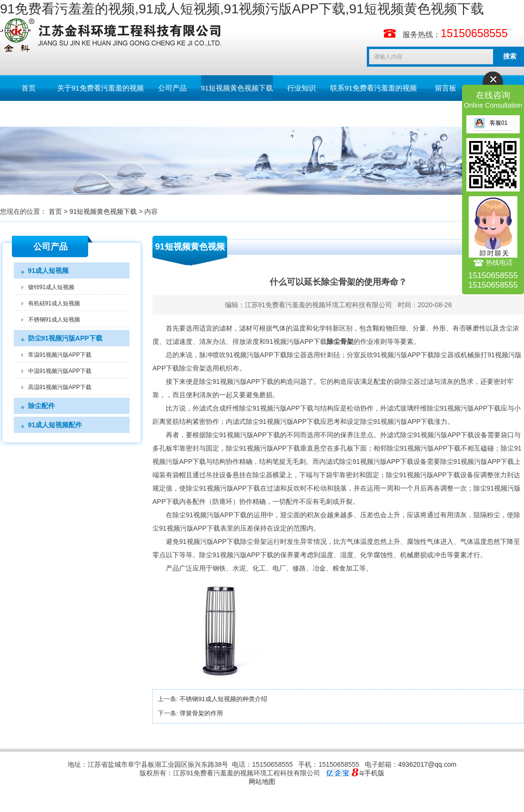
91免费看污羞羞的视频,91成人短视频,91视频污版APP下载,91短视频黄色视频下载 (242, 9)
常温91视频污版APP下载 (60, 355)
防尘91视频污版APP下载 (65, 338)
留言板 (446, 88)
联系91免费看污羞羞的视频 (373, 88)
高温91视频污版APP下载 (60, 387)
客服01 (491, 123)
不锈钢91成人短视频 (54, 320)
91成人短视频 (49, 271)
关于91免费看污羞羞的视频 (101, 88)
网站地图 (262, 782)
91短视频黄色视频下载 (237, 88)
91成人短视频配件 (55, 425)
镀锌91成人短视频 (51, 287)
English (28, 114)
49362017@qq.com (427, 764)
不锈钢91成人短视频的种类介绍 (223, 699)
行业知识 (302, 88)
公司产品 (172, 88)
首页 (29, 88)
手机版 (374, 773)
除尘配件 (41, 406)
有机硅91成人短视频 (54, 303)
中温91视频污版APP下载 (60, 371)
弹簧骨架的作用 (201, 713)
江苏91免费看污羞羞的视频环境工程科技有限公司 (319, 305)
